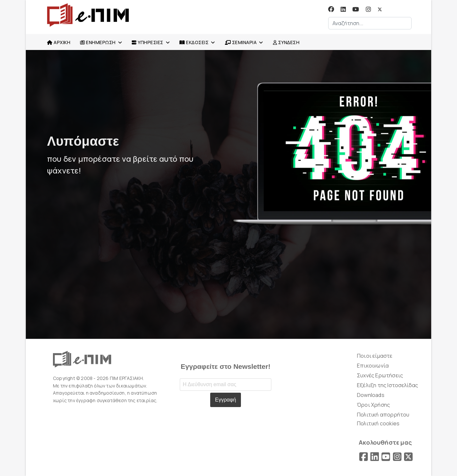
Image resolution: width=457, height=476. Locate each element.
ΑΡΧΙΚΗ (59, 42)
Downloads (371, 395)
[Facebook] (331, 9)
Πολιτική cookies (378, 423)
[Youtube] (356, 9)
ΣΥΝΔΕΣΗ (286, 42)
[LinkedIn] (375, 457)
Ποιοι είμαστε (375, 356)
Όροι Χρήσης (373, 405)
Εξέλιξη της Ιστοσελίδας (388, 385)
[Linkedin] (343, 9)
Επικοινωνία (373, 366)
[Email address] (226, 385)
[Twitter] (380, 9)
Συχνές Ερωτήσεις (380, 375)
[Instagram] (368, 9)
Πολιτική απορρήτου (383, 415)
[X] (408, 457)
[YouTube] (386, 457)
